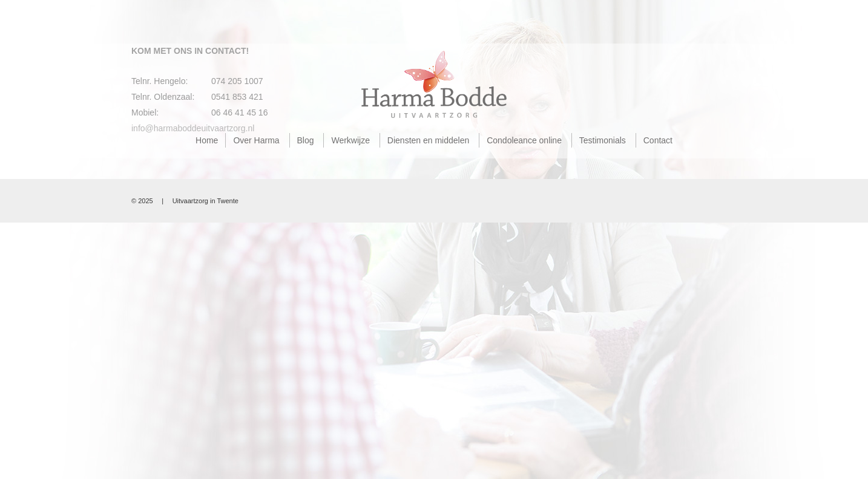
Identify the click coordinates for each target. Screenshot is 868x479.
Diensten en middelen (428, 140)
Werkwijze (350, 140)
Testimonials (603, 140)
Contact (658, 140)
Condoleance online (524, 140)
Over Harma (256, 140)
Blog (306, 140)
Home (207, 140)
